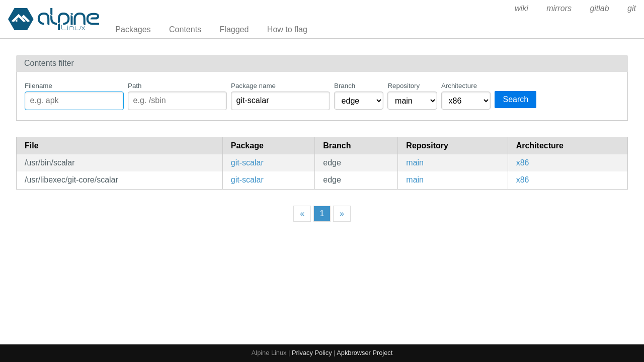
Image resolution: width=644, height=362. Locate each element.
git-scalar (247, 163)
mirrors (559, 8)
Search (515, 99)
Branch (345, 86)
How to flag (287, 29)
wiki (521, 8)
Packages (133, 29)
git (632, 8)
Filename (38, 86)
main (415, 163)
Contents (185, 29)
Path (135, 86)
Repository (404, 86)
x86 (523, 163)
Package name (253, 86)
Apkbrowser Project (365, 353)
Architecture (459, 86)
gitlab (599, 8)
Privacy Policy (312, 353)
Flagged (234, 29)
